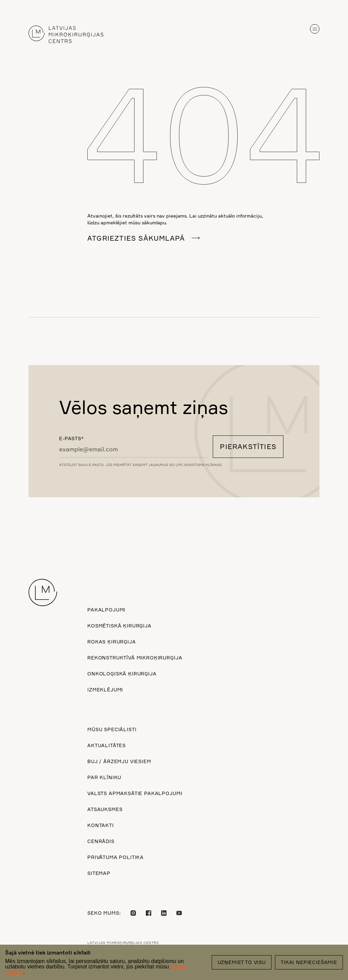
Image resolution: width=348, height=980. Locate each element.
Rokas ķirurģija (112, 642)
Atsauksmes (105, 809)
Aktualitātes (107, 745)
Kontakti (101, 825)
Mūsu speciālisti (112, 729)
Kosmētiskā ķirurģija (119, 626)
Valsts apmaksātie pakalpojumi (135, 793)
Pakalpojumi (106, 610)
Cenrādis (101, 841)
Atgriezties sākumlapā (136, 238)
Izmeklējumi (105, 690)
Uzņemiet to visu (242, 962)
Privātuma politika (116, 857)
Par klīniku (104, 777)
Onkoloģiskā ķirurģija (122, 674)
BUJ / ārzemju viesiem (119, 761)
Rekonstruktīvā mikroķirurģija (135, 658)
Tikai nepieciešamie (309, 962)
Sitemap (99, 873)
